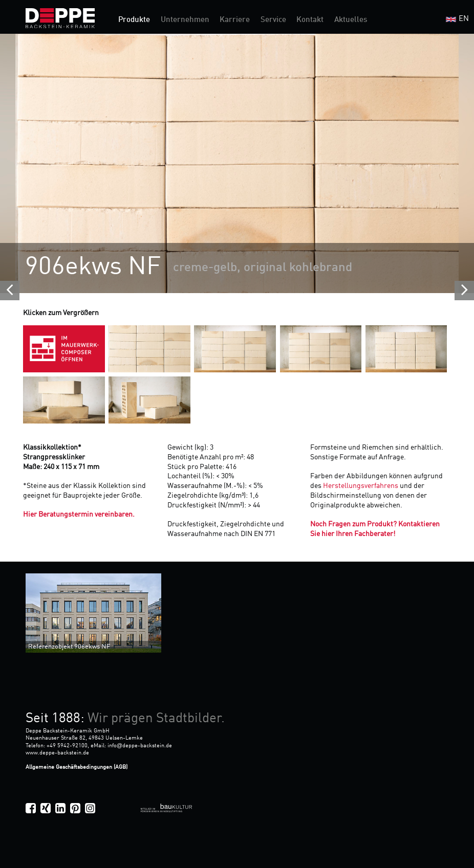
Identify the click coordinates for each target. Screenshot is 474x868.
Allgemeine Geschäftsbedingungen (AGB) (77, 767)
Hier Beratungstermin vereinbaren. (79, 515)
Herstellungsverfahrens (361, 486)
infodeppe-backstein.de (140, 746)
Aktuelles (351, 20)
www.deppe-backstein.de (57, 753)
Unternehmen (185, 20)
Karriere (235, 20)
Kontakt (310, 20)
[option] (237, 163)
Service (273, 20)
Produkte (134, 20)
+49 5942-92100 (67, 746)
